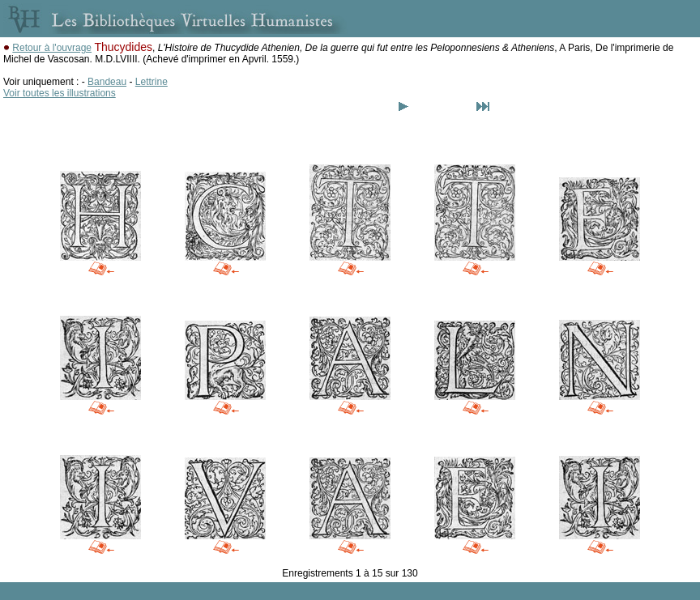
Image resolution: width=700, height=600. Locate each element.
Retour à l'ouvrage (52, 48)
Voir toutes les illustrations (60, 93)
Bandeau (107, 82)
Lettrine (152, 82)
